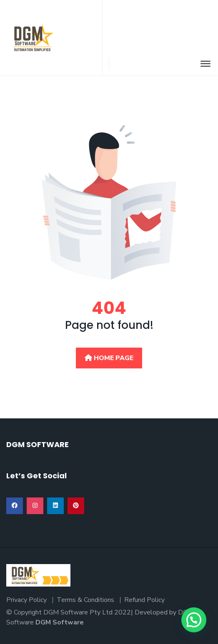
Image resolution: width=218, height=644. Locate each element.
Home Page (109, 358)
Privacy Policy (26, 600)
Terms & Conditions (85, 600)
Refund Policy (144, 600)
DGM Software (60, 622)
